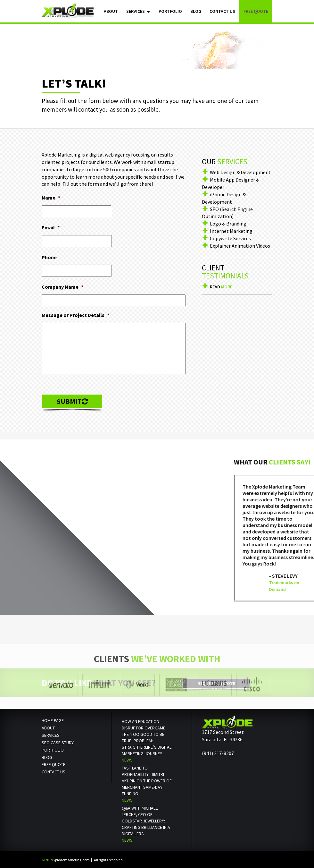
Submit (72, 401)
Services (138, 11)
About (111, 11)
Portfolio (170, 11)
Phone (49, 257)
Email (51, 227)
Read (221, 287)
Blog (196, 11)
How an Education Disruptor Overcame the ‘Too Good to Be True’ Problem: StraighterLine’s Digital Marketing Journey (147, 737)
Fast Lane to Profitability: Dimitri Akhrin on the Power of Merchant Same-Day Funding (147, 781)
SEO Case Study (58, 743)
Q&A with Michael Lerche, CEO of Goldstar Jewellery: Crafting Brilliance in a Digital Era (146, 821)
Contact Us (222, 11)
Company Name (62, 287)
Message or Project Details (75, 315)
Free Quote (256, 11)
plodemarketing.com (66, 860)
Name (51, 198)
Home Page (53, 720)
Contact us (54, 772)
